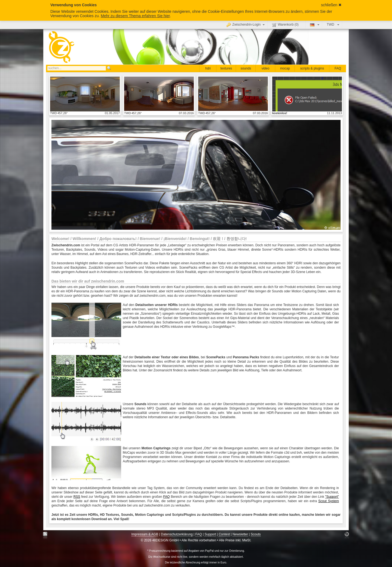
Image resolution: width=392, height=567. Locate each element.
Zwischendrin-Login (246, 25)
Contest (224, 534)
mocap (285, 68)
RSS (77, 497)
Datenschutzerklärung (177, 534)
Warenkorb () (285, 25)
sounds (246, 68)
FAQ (338, 68)
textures (226, 68)
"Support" (332, 497)
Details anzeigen (85, 94)
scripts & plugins (312, 68)
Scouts (256, 534)
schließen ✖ (331, 5)
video (266, 68)
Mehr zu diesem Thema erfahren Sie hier (135, 16)
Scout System (329, 501)
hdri (208, 68)
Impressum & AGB (145, 534)
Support (210, 534)
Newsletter (240, 534)
